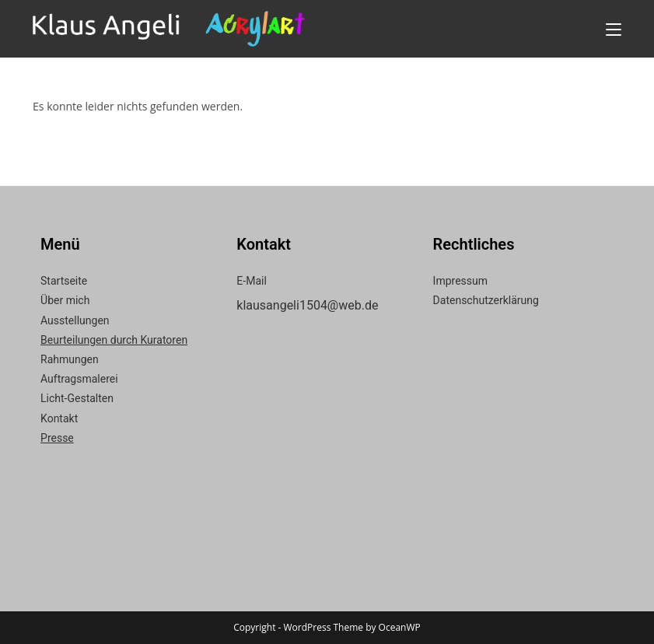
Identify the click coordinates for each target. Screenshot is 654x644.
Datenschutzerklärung (486, 300)
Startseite (64, 281)
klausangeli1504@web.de (307, 305)
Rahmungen (70, 359)
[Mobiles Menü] (614, 29)
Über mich (65, 300)
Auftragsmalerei (79, 379)
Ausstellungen (75, 320)
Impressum (460, 281)
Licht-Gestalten (77, 398)
